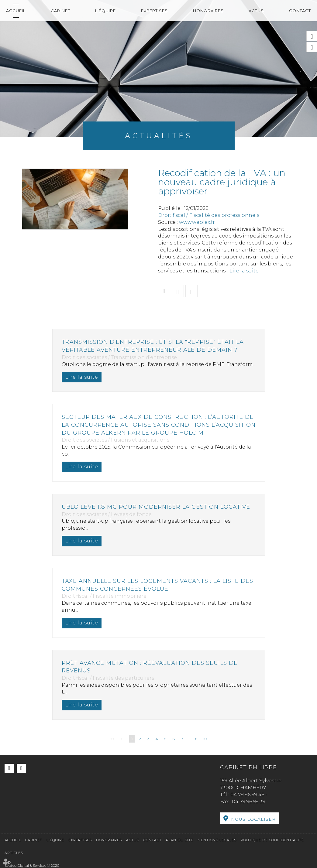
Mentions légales (217, 840)
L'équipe (105, 11)
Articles (14, 853)
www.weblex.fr (197, 222)
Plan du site (180, 840)
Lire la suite (244, 271)
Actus (256, 11)
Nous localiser (253, 819)
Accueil (16, 11)
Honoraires (208, 11)
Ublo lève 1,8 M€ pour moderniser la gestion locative (156, 507)
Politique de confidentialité (272, 840)
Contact (300, 11)
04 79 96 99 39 (249, 802)
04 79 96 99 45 (247, 795)
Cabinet (60, 11)
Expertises (154, 11)
